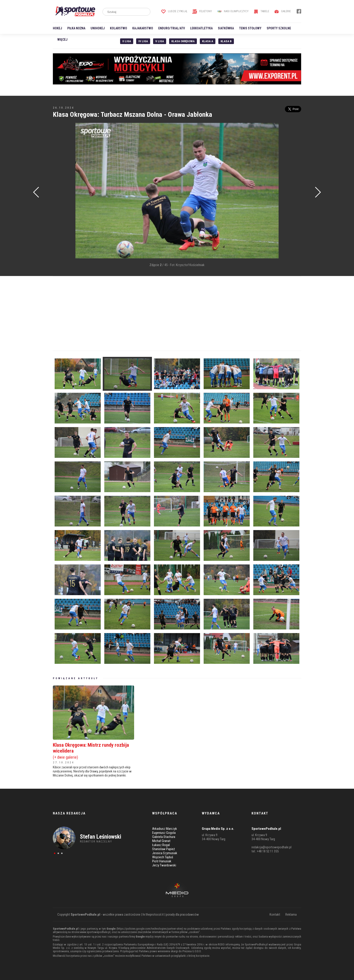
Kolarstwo (119, 28)
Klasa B (226, 41)
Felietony (202, 11)
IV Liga (143, 41)
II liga (127, 41)
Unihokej (98, 28)
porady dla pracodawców (182, 915)
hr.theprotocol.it (153, 915)
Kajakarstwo (143, 28)
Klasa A (208, 41)
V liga (160, 41)
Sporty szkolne (279, 28)
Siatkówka (226, 28)
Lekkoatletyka (201, 28)
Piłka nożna (76, 28)
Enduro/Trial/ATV (172, 28)
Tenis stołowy (250, 28)
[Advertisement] (60, 191)
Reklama (291, 915)
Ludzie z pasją (174, 11)
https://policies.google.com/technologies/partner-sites (150, 929)
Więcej (62, 40)
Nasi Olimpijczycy (233, 11)
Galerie (283, 11)
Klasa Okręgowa (183, 41)
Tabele (261, 11)
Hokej (57, 28)
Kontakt (275, 915)
